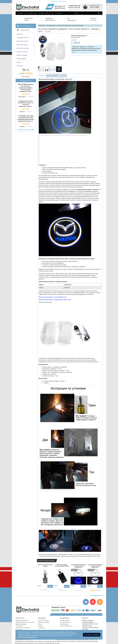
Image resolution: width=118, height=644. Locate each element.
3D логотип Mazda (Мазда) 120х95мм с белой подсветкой (95, 566)
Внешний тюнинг (23, 41)
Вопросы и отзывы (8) (52, 76)
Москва (19, 2)
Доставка (63, 76)
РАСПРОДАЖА (21, 59)
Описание (42, 75)
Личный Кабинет (65, 620)
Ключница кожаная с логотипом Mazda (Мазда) (62, 565)
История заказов (65, 622)
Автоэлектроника (23, 48)
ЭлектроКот (20, 13)
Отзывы (40, 626)
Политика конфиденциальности (27, 637)
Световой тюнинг (23, 38)
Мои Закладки (64, 624)
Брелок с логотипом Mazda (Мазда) (45, 565)
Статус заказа (58, 13)
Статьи (40, 624)
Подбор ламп (23, 30)
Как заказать (42, 13)
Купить (50, 586)
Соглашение (41, 628)
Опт (53, 13)
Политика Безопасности (23, 628)
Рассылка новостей (66, 626)
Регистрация (62, 2)
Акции (19, 62)
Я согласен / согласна (92, 635)
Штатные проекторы (78, 26)
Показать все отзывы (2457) (26, 130)
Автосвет (20, 34)
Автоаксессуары (22, 45)
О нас (26, 13)
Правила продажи (21, 624)
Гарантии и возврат (44, 622)
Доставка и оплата (33, 13)
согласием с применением (25, 636)
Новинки (20, 66)
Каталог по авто (22, 52)
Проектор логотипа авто (64, 26)
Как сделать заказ (43, 620)
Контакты (48, 13)
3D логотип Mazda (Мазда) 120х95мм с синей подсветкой (78, 566)
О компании (19, 626)
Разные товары (22, 55)
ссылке (74, 52)
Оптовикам (19, 630)
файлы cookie (60, 632)
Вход (53, 2)
